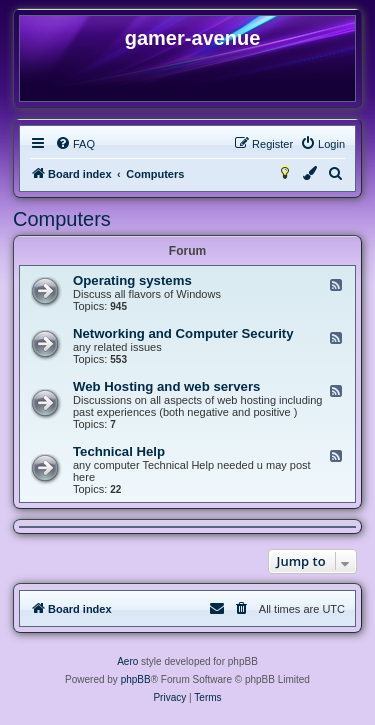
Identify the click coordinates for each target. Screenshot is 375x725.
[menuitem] (75, 144)
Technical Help (119, 451)
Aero (127, 661)
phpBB (136, 679)
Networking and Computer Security (183, 333)
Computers (62, 219)
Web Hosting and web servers (166, 386)
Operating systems (132, 280)
